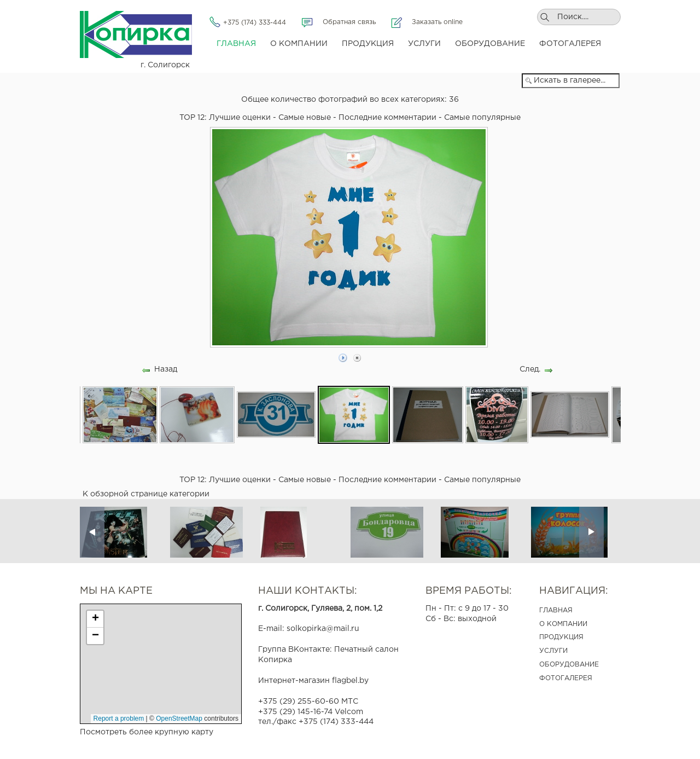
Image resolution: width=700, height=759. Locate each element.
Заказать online (437, 22)
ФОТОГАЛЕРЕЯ (566, 678)
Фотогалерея (570, 44)
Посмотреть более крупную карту (147, 732)
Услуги (424, 44)
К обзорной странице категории (146, 494)
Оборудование (490, 44)
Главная (236, 44)
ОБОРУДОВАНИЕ (569, 665)
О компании (299, 44)
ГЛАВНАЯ (556, 610)
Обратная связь (349, 22)
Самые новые (305, 118)
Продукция (368, 44)
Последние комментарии (387, 118)
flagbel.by (350, 681)
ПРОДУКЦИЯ (561, 637)
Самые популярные (482, 118)
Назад (166, 369)
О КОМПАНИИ (563, 624)
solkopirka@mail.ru (323, 629)
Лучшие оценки (240, 118)
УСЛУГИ (553, 651)
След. (530, 369)
